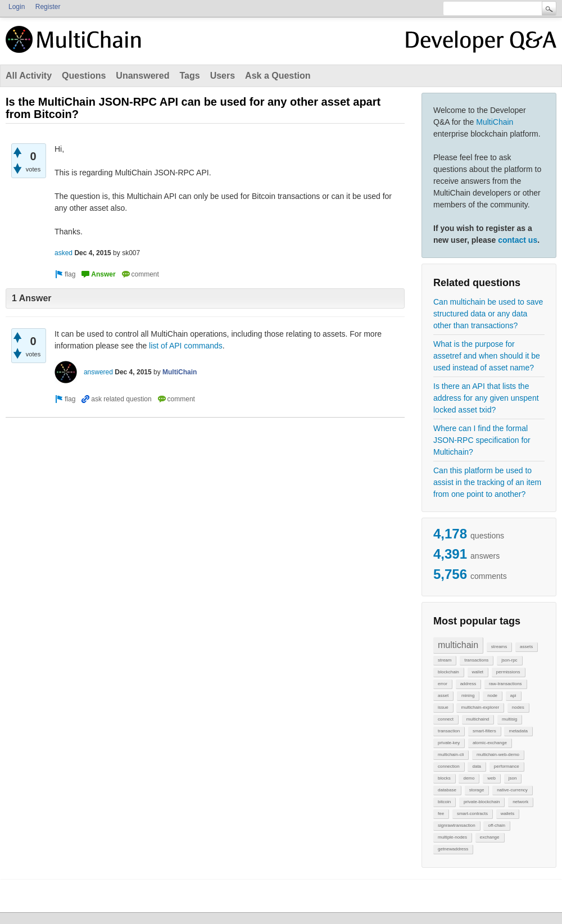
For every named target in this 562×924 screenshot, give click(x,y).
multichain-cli (451, 755)
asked (64, 253)
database (447, 790)
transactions (476, 660)
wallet (478, 672)
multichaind (478, 719)
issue (443, 707)
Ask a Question (278, 76)
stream (445, 660)
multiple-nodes (452, 837)
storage (477, 790)
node (492, 696)
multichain (458, 645)
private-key (449, 743)
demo (469, 778)
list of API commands (186, 346)
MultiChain (495, 122)
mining (468, 696)
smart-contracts (472, 814)
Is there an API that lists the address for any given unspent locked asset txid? (486, 398)
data (477, 766)
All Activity (29, 76)
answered (98, 372)
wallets (507, 814)
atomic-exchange (490, 743)
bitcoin (444, 802)
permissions (508, 672)
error (443, 684)
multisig (509, 719)
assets (526, 647)
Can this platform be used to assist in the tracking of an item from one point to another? (487, 482)
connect (446, 719)
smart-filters (484, 731)
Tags (189, 76)
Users (223, 76)
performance (507, 766)
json (513, 778)
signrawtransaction (457, 825)
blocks (444, 778)
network (520, 802)
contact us (518, 240)
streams (499, 647)
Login (17, 7)
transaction (449, 731)
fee (441, 814)
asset (443, 696)
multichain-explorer (480, 707)
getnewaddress (453, 849)
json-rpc (509, 660)
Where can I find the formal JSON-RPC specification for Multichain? (482, 440)
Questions (84, 76)
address (468, 684)
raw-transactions (506, 684)
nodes (518, 707)
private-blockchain (482, 802)
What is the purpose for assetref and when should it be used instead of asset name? (487, 356)
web (491, 778)
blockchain (448, 672)
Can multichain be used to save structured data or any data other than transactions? (488, 314)
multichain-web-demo (498, 755)
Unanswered (142, 76)
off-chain (497, 825)
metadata (518, 731)
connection (449, 766)
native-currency (512, 790)
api (513, 696)
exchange (490, 837)
